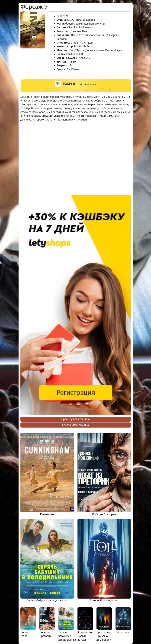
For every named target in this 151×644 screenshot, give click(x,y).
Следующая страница (76, 425)
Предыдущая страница (75, 419)
